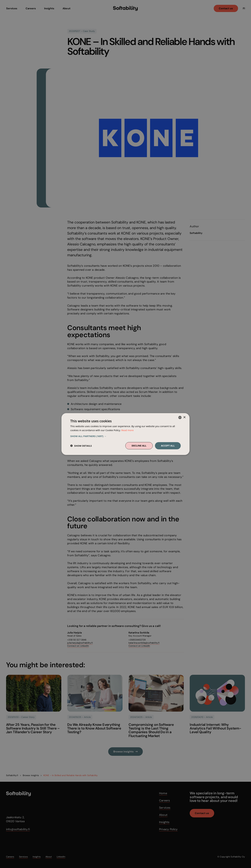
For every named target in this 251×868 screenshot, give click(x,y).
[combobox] (180, 418)
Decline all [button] (139, 446)
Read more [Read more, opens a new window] (128, 430)
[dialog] (125, 434)
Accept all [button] (168, 446)
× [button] (184, 417)
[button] (125, 436)
